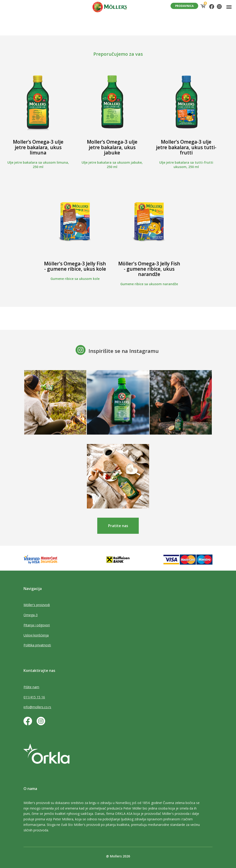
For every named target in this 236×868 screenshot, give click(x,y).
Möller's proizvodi (37, 605)
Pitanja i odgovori (37, 625)
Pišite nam (31, 687)
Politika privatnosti (37, 645)
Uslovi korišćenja (36, 635)
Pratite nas (118, 526)
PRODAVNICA (184, 6)
